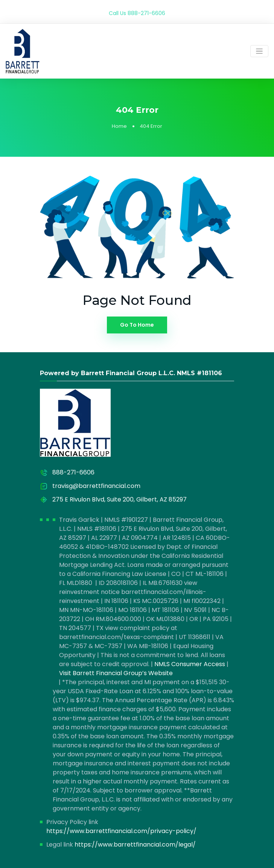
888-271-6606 (146, 13)
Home (119, 126)
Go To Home (137, 325)
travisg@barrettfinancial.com (96, 486)
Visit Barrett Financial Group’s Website (116, 673)
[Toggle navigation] (260, 51)
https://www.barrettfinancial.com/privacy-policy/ (121, 831)
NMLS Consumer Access (190, 664)
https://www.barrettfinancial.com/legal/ (135, 845)
